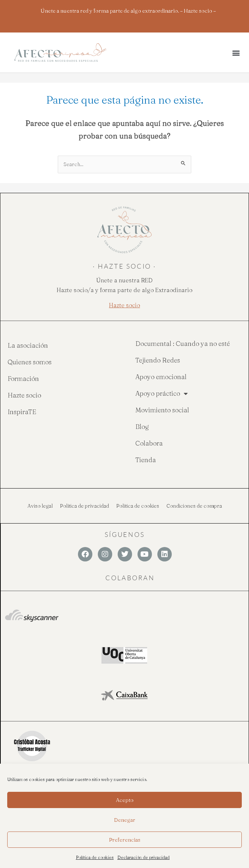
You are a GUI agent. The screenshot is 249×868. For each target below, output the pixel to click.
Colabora (149, 443)
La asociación (28, 345)
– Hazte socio (196, 11)
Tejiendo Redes (158, 360)
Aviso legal (40, 506)
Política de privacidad (84, 506)
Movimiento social (162, 410)
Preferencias (125, 840)
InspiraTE (22, 412)
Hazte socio (24, 395)
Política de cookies (95, 857)
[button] (236, 53)
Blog (142, 427)
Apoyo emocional (161, 377)
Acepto (125, 800)
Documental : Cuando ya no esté (183, 344)
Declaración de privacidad (143, 857)
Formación (23, 379)
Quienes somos (30, 362)
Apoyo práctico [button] (161, 394)
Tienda (146, 460)
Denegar (125, 820)
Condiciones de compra (194, 506)
